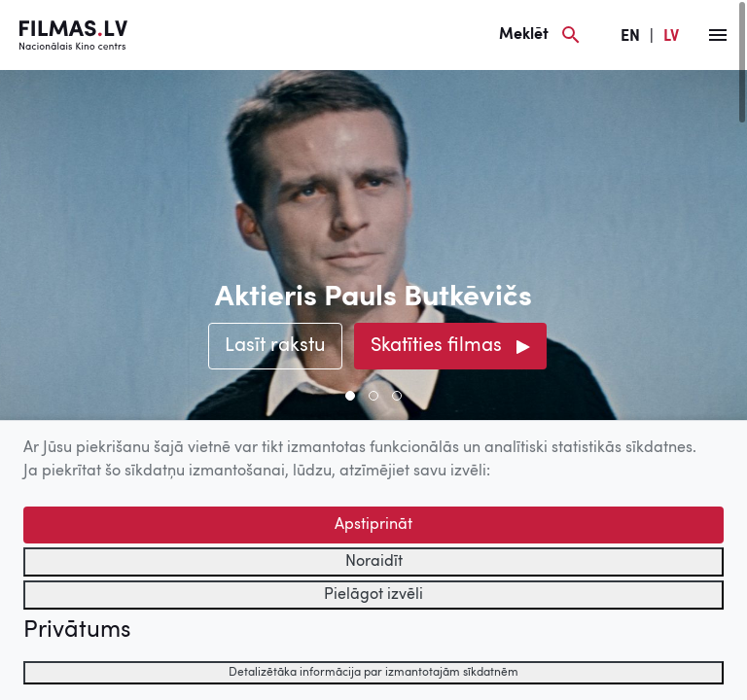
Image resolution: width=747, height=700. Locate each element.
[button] (350, 396)
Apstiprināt (373, 525)
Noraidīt (374, 562)
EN (630, 37)
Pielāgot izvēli (373, 595)
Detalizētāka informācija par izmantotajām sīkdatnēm (373, 673)
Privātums (77, 631)
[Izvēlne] (718, 35)
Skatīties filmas (436, 346)
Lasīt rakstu (275, 346)
